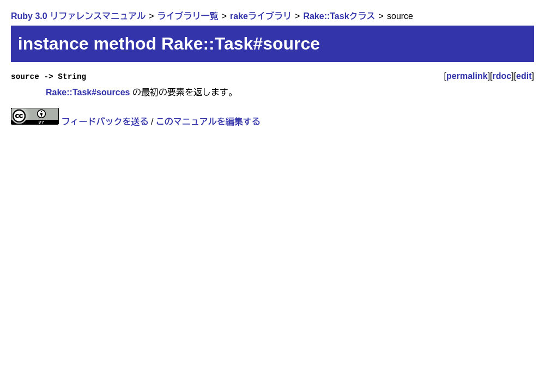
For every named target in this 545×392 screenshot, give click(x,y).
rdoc (502, 76)
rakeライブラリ (261, 16)
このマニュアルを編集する (208, 122)
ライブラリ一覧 (188, 16)
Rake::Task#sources (88, 92)
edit (524, 76)
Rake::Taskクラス (339, 16)
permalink (467, 76)
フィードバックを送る (105, 122)
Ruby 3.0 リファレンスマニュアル (78, 16)
